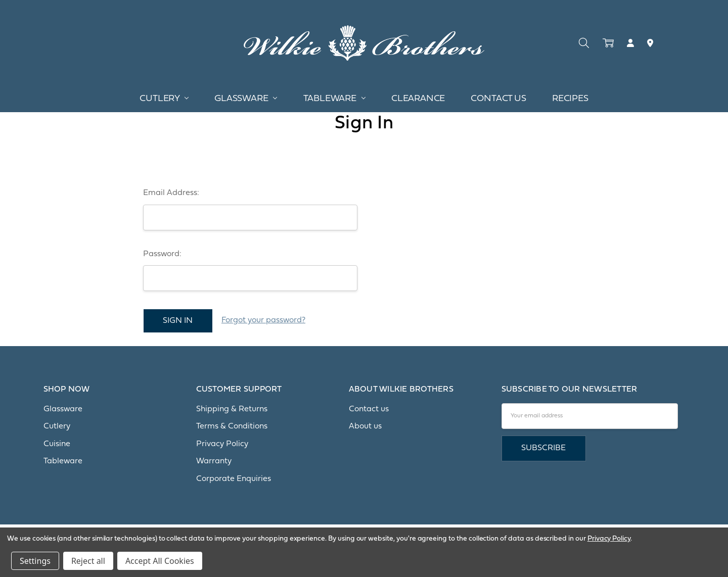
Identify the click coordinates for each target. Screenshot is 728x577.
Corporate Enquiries (234, 479)
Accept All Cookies (160, 561)
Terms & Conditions (232, 426)
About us (365, 426)
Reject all (88, 561)
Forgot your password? (263, 320)
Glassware (246, 99)
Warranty (214, 461)
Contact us (369, 409)
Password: (162, 254)
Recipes (570, 99)
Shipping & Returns (232, 409)
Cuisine (57, 444)
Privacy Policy (222, 444)
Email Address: (171, 193)
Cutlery (164, 99)
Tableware (334, 99)
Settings (35, 561)
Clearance (418, 99)
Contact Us (498, 99)
